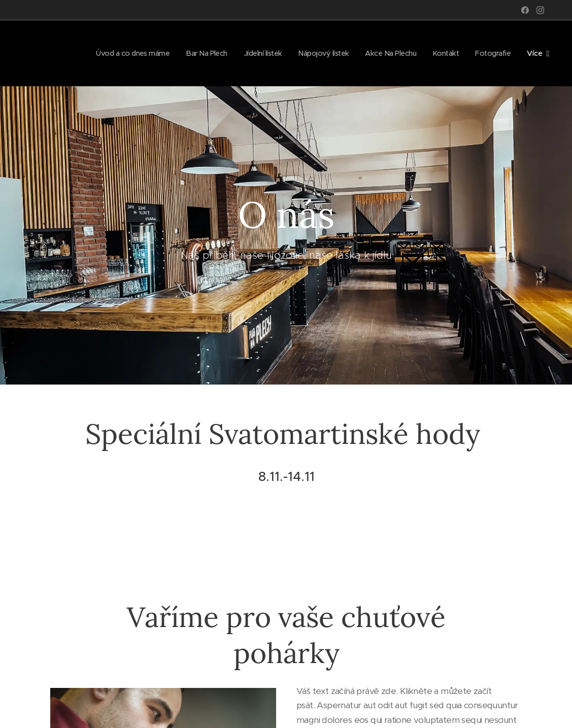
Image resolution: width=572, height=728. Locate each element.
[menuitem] (114, 53)
